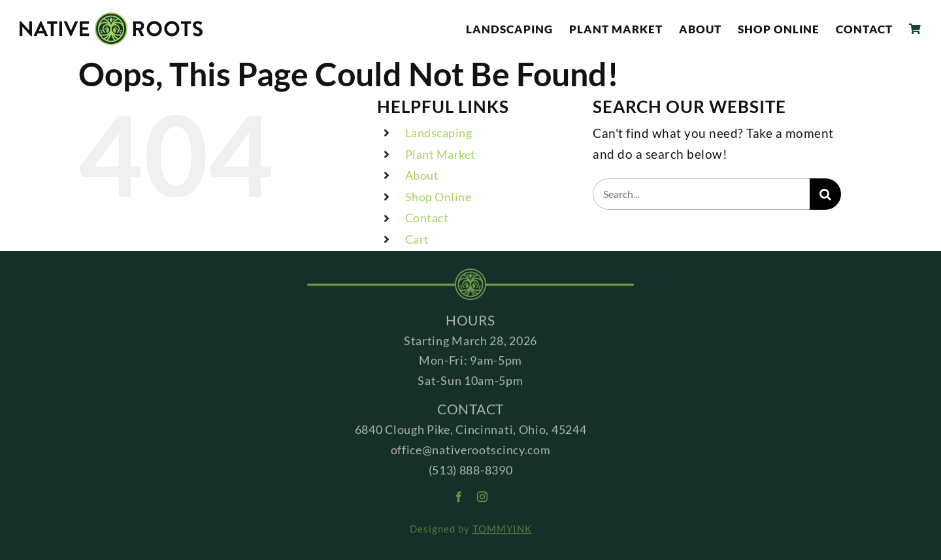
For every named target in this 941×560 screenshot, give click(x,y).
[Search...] (701, 194)
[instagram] (483, 499)
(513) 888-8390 (471, 472)
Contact (427, 218)
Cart (417, 239)
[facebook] (459, 499)
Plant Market (440, 154)
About (422, 175)
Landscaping (439, 133)
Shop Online (438, 197)
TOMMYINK (502, 532)
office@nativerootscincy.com (471, 452)
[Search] (825, 194)
